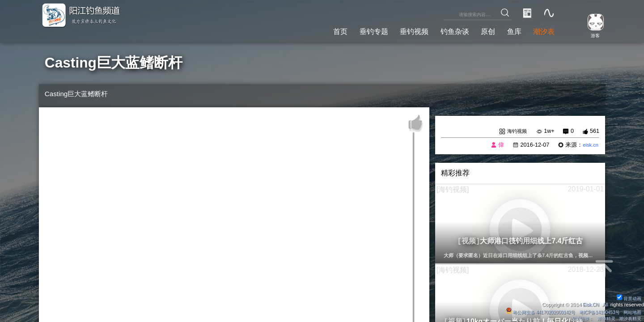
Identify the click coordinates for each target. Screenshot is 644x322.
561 (595, 131)
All (605, 304)
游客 (591, 35)
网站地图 (631, 312)
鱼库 (508, 30)
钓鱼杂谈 (442, 30)
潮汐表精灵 (629, 318)
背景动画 (628, 298)
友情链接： (576, 318)
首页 (314, 30)
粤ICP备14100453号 (595, 312)
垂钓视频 (396, 30)
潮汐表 (542, 30)
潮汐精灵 (602, 318)
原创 (479, 30)
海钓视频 (515, 131)
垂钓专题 (351, 30)
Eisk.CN (588, 304)
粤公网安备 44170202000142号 (529, 312)
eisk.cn (589, 146)
